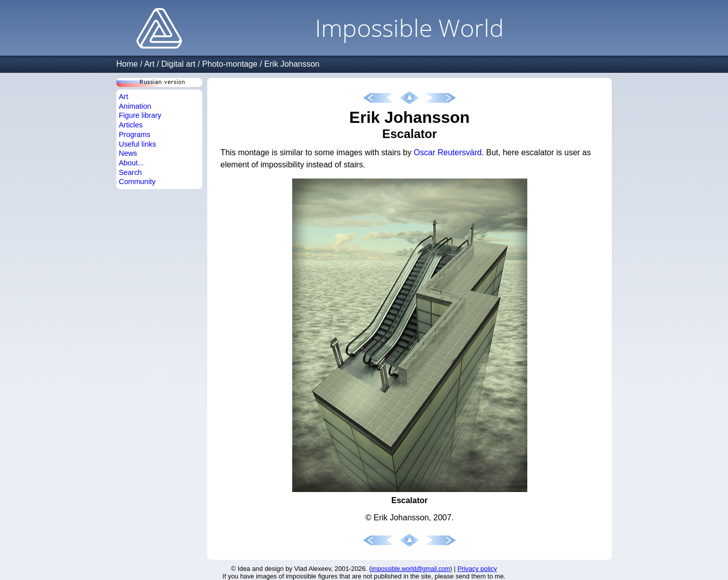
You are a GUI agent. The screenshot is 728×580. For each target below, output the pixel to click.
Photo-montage (230, 64)
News (128, 153)
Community (137, 182)
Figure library (140, 115)
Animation (135, 106)
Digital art (178, 64)
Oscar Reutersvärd (447, 152)
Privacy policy (477, 569)
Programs (134, 135)
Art (149, 64)
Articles (131, 125)
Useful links (138, 144)
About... (131, 163)
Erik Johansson (292, 64)
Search (130, 172)
